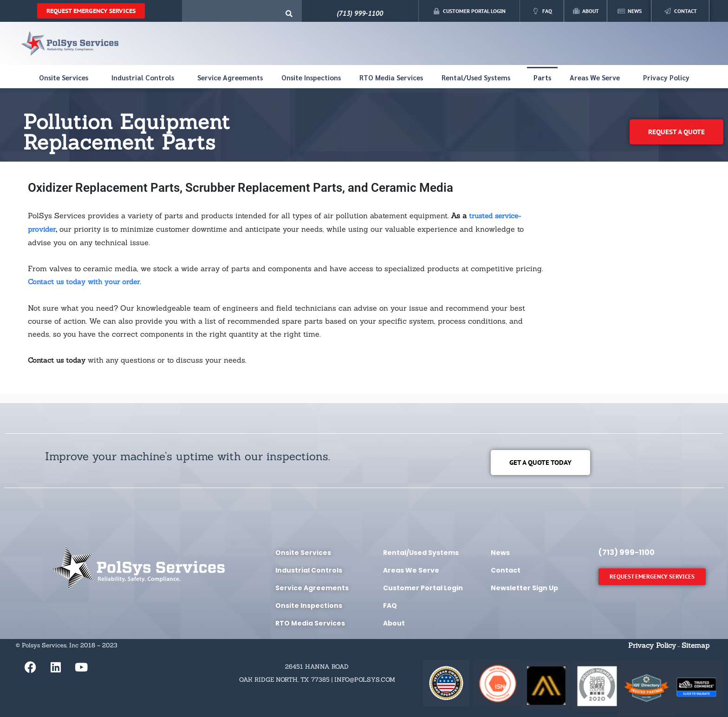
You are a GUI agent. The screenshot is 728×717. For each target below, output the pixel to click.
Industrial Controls (145, 78)
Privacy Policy (666, 77)
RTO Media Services (391, 77)
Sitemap (695, 645)
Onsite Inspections (311, 77)
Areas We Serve (597, 78)
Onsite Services (66, 78)
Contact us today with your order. (84, 282)
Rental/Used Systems (478, 78)
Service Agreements (230, 77)
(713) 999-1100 (360, 13)
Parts (542, 77)
